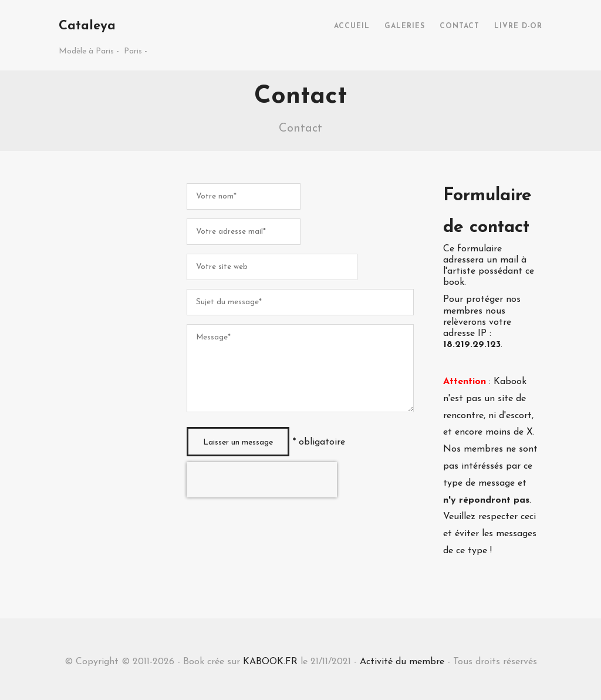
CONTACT (460, 26)
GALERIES (405, 26)
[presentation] (262, 480)
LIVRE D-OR (518, 26)
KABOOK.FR (270, 662)
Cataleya (87, 26)
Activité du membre (402, 662)
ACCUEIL (352, 26)
